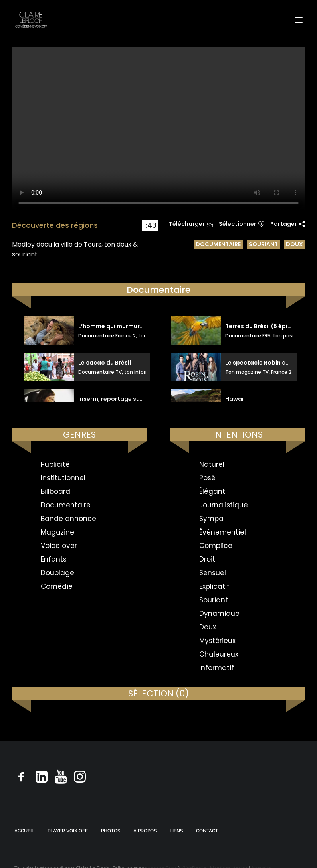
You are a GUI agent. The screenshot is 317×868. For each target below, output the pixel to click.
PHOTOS (111, 831)
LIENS (176, 831)
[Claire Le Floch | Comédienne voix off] (31, 20)
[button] (299, 20)
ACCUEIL (24, 831)
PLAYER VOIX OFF (68, 831)
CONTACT (207, 831)
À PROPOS (145, 831)
